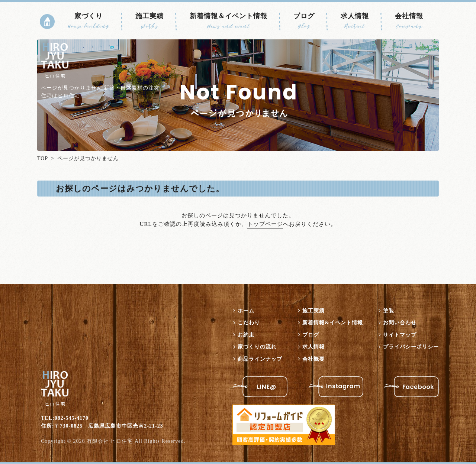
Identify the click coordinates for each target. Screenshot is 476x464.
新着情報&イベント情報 (333, 323)
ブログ (304, 21)
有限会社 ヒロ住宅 (110, 442)
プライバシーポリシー (411, 347)
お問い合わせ (400, 323)
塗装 (389, 311)
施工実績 (149, 21)
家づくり (89, 21)
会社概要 (313, 359)
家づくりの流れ (257, 347)
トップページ (265, 224)
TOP (43, 158)
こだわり (249, 323)
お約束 (246, 335)
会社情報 (409, 21)
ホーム (246, 311)
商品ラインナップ (260, 359)
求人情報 (355, 21)
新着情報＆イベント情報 (229, 21)
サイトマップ (400, 335)
